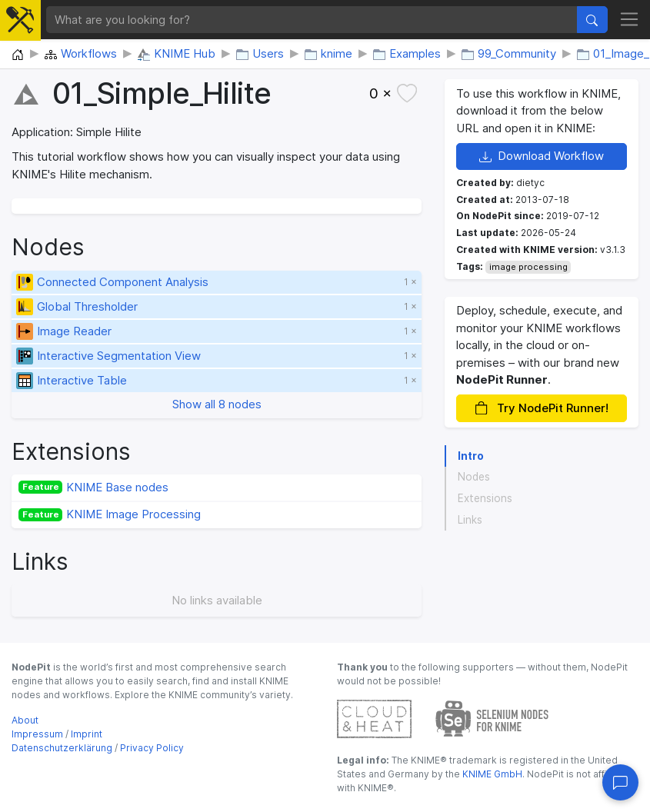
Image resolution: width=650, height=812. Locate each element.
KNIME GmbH (491, 774)
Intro (471, 456)
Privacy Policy (152, 748)
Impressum (37, 734)
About (25, 720)
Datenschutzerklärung (62, 748)
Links (470, 520)
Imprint (87, 734)
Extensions (485, 498)
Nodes (474, 477)
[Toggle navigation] (630, 20)
